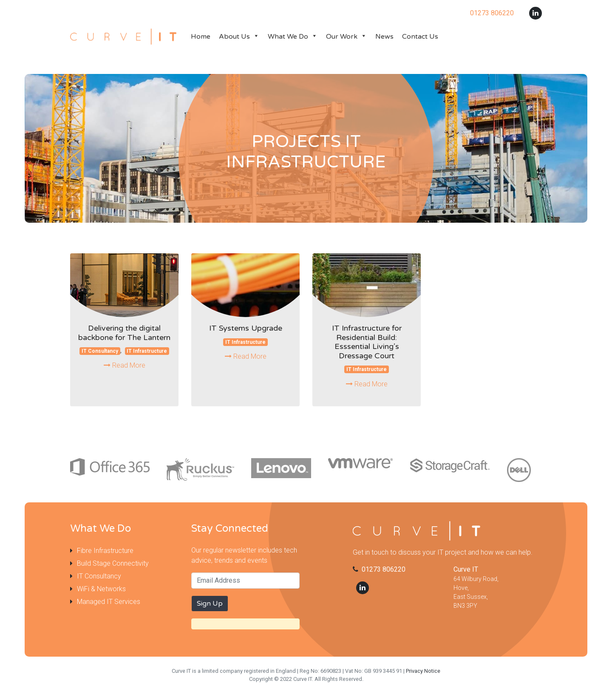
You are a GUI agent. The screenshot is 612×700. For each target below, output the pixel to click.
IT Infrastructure (147, 351)
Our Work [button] (346, 37)
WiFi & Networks (101, 589)
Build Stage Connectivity (113, 563)
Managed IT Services (109, 602)
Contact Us (420, 37)
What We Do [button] (293, 37)
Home (201, 37)
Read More (125, 365)
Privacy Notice (423, 671)
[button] (255, 37)
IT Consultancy (100, 351)
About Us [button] (239, 37)
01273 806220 (384, 569)
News (384, 37)
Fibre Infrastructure (105, 551)
